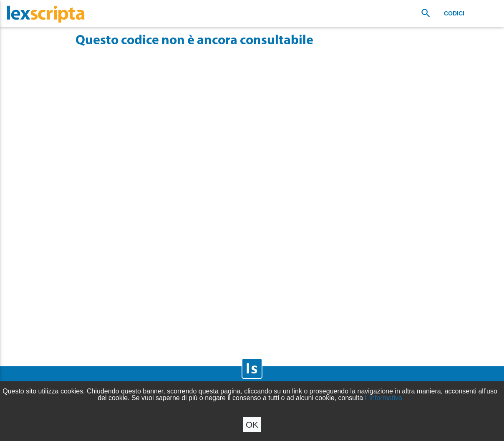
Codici (454, 13)
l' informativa (384, 398)
